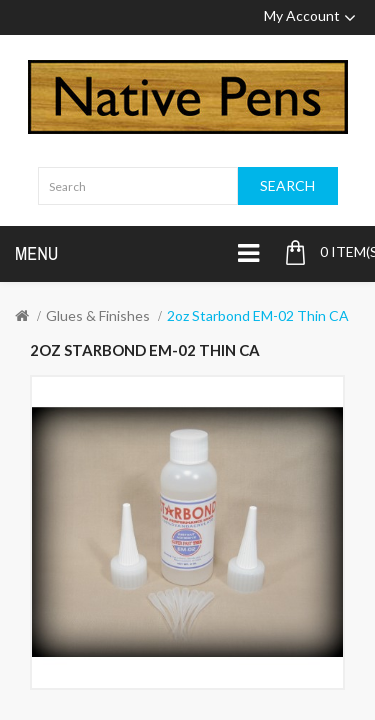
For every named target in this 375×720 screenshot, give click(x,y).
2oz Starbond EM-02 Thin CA (258, 315)
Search (287, 185)
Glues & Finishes (98, 315)
